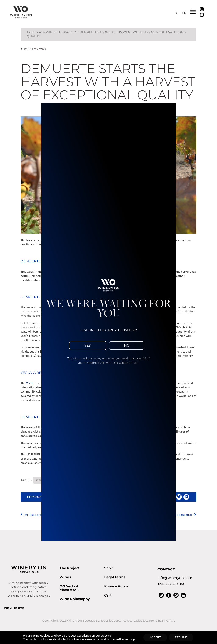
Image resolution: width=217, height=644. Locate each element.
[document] (108, 322)
